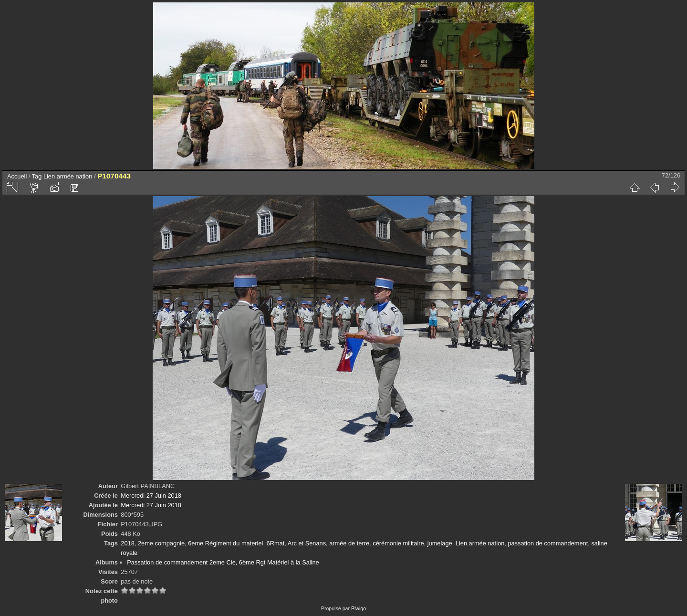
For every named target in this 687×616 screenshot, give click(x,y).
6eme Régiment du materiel (225, 543)
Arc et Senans (307, 543)
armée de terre (349, 543)
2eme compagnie (161, 543)
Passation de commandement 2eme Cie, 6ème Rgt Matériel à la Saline (223, 562)
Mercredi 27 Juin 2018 (151, 496)
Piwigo (359, 608)
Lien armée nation (68, 176)
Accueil (17, 176)
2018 (127, 543)
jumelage (440, 543)
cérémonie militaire (398, 543)
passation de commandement (548, 543)
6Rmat (276, 543)
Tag (37, 176)
